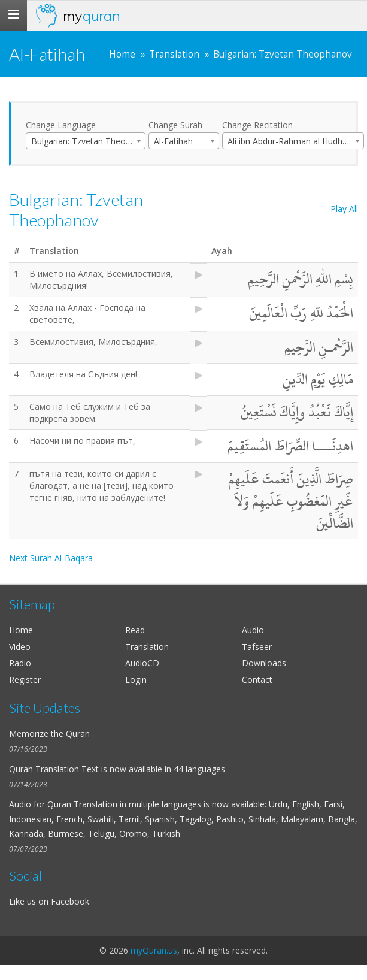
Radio (20, 663)
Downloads (264, 663)
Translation (174, 54)
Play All (344, 209)
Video (20, 647)
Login (136, 680)
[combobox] (86, 141)
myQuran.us (154, 950)
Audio (253, 630)
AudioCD (142, 663)
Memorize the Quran (49, 734)
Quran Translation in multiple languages (124, 804)
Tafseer (257, 647)
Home (122, 54)
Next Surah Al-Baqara (51, 558)
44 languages (199, 769)
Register (25, 680)
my (92, 16)
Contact (257, 680)
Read (135, 630)
